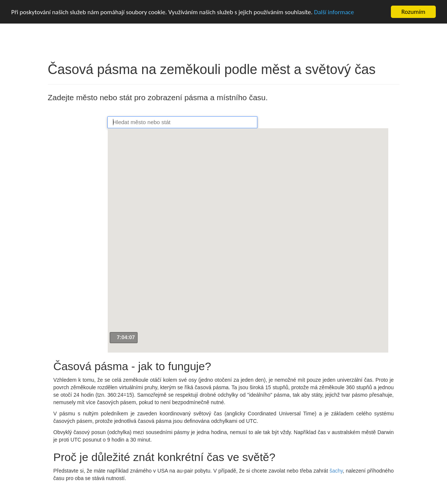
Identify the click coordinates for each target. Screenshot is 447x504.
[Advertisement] (78, 230)
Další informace (334, 12)
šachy (336, 471)
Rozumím (413, 12)
